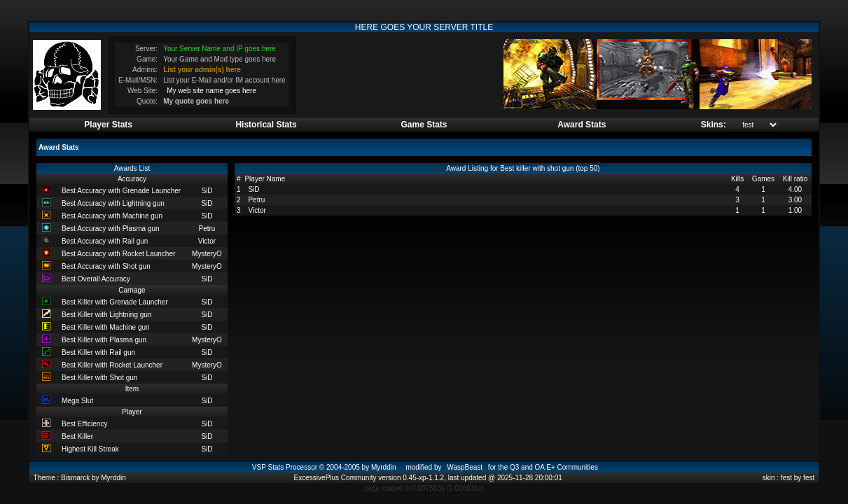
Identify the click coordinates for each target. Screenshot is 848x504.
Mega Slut (77, 401)
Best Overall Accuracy (96, 279)
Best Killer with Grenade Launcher (115, 302)
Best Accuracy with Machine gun (112, 216)
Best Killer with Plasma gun (104, 340)
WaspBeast (465, 467)
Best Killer (77, 436)
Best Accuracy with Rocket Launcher (118, 254)
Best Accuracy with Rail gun (105, 241)
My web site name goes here (211, 91)
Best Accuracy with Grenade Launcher (121, 191)
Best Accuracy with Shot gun (106, 266)
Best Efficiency (84, 424)
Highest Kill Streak (90, 449)
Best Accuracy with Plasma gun (111, 229)
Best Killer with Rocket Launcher (112, 365)
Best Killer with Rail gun (98, 352)
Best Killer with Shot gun (99, 378)
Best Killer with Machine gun (106, 327)
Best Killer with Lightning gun (106, 315)
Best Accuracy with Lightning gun (113, 203)
